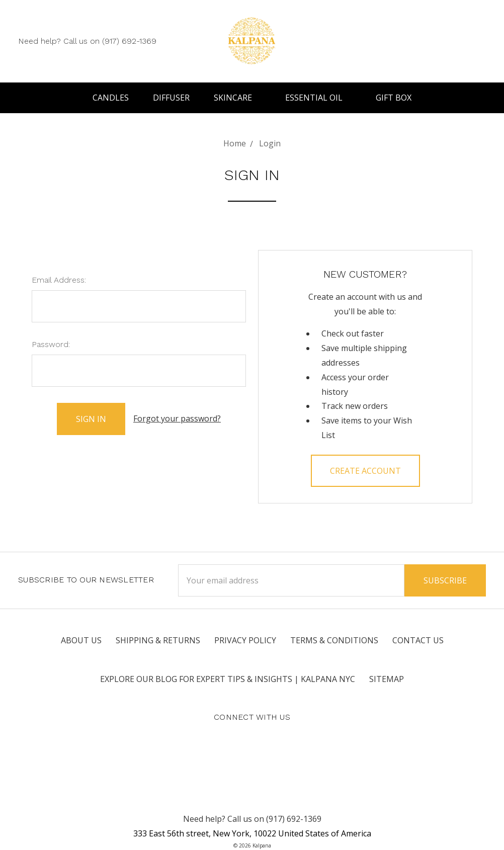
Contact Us (418, 640)
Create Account (365, 471)
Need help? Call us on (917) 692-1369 (87, 41)
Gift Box (394, 98)
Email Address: (59, 280)
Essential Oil (318, 98)
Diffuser (171, 98)
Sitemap (387, 679)
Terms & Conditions (334, 640)
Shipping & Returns (158, 640)
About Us (81, 640)
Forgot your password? (177, 418)
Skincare (237, 98)
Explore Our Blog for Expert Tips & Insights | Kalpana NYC (228, 679)
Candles (111, 98)
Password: (51, 344)
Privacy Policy (245, 640)
